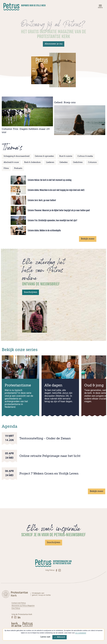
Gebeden (64, 162)
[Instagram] (60, 570)
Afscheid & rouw (11, 162)
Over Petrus (16, 608)
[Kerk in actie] (17, 624)
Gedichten (78, 162)
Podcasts (18, 168)
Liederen (50, 162)
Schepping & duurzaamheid (17, 156)
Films (6, 168)
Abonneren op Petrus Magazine (24, 605)
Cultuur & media (85, 156)
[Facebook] (57, 570)
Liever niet (45, 637)
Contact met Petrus (19, 603)
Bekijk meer (88, 239)
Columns (92, 162)
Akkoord (59, 637)
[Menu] (100, 7)
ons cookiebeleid (81, 633)
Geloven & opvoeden (44, 156)
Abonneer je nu (54, 44)
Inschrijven (31, 292)
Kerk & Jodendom (32, 162)
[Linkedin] (19, 617)
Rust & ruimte (66, 156)
